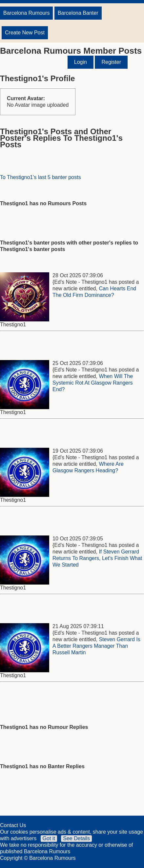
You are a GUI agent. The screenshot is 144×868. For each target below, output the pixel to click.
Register (111, 62)
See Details (76, 838)
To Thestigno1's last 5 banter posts (40, 177)
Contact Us (13, 825)
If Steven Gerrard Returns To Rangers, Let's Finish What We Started (97, 558)
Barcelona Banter (78, 13)
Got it (49, 838)
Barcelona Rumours (26, 13)
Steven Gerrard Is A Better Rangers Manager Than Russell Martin (96, 646)
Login (81, 62)
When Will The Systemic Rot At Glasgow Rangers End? (93, 383)
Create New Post (25, 33)
